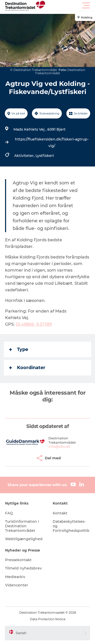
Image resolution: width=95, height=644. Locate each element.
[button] (70, 6)
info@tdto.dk (59, 446)
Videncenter (17, 585)
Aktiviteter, (25, 156)
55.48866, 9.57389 (34, 324)
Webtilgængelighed (24, 539)
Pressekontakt (18, 560)
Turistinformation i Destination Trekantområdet (22, 526)
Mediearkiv (15, 577)
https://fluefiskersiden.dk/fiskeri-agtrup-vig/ (52, 142)
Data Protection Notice (48, 619)
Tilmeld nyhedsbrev (23, 568)
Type (19, 349)
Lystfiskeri (45, 156)
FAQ (9, 513)
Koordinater (27, 368)
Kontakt (60, 513)
